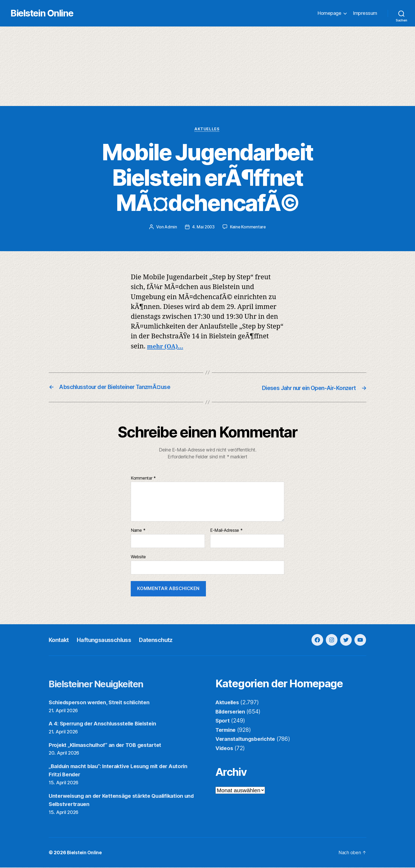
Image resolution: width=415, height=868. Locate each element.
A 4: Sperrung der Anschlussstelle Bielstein (107, 724)
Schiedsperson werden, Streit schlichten (103, 703)
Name (138, 531)
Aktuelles (208, 130)
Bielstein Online (52, 13)
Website (138, 557)
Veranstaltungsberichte (247, 739)
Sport (223, 721)
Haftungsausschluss (110, 640)
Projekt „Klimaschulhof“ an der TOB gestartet (109, 745)
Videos (225, 749)
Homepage (329, 13)
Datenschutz (168, 640)
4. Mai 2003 (203, 228)
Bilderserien (232, 712)
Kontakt (60, 640)
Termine (226, 730)
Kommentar (143, 479)
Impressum (365, 13)
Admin (170, 228)
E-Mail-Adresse (226, 531)
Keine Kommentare (248, 228)
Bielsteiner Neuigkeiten (104, 684)
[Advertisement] (207, 67)
